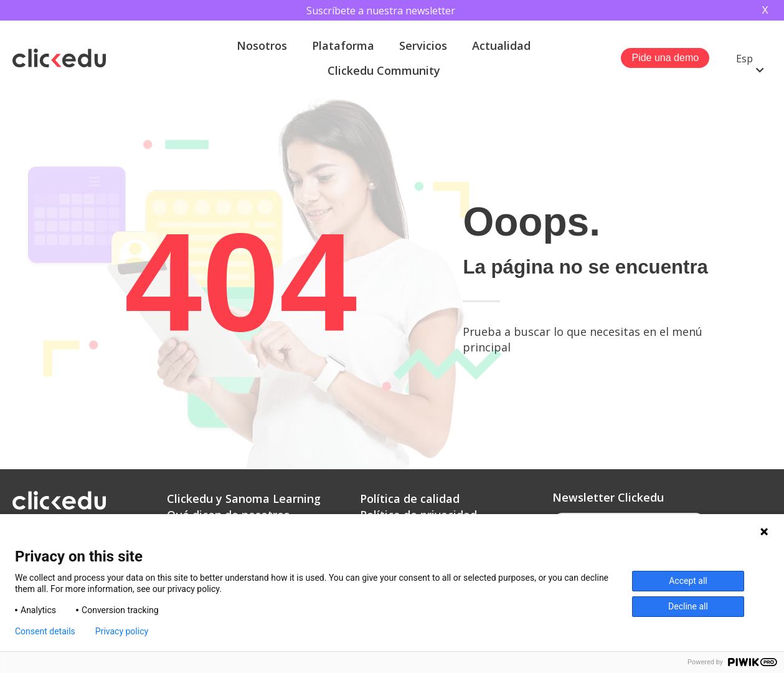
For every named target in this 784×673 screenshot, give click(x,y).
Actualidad (501, 45)
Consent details (45, 631)
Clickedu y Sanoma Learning (244, 499)
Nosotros (262, 45)
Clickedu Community (384, 70)
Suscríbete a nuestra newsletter (381, 11)
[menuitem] (750, 58)
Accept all (688, 581)
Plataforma (343, 45)
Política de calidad (410, 499)
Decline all (688, 606)
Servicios (423, 45)
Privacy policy (122, 631)
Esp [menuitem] (744, 59)
